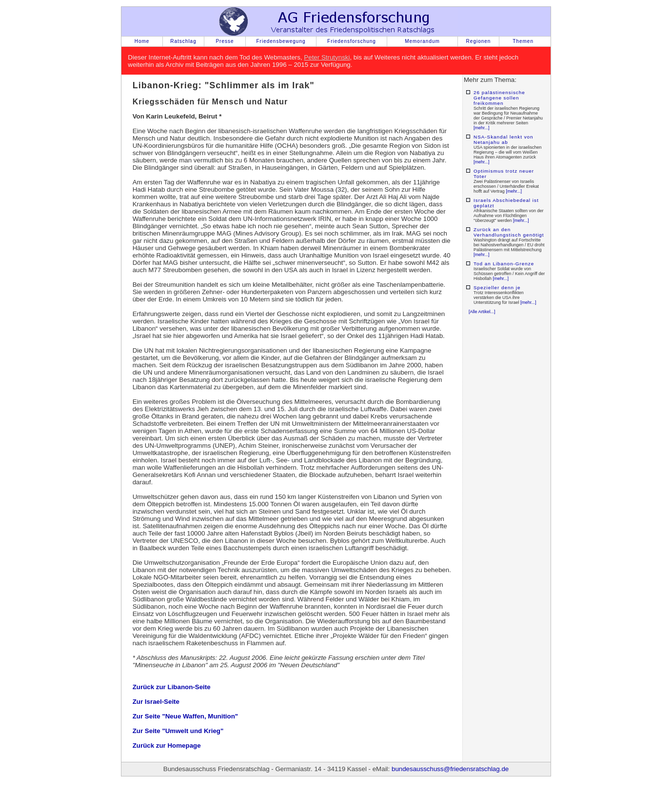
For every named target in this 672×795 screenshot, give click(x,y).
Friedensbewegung (281, 41)
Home (142, 41)
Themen (523, 41)
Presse (225, 41)
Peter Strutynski (327, 57)
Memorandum (422, 41)
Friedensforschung (352, 41)
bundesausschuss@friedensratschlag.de (450, 769)
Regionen (479, 41)
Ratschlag (183, 41)
